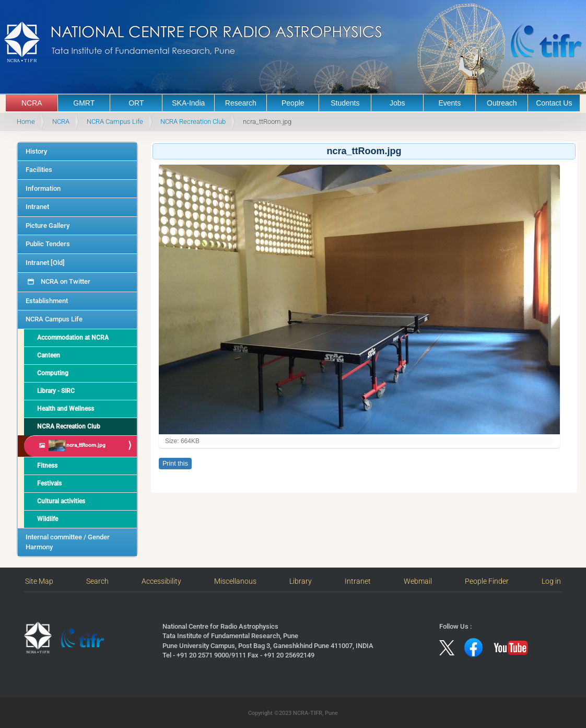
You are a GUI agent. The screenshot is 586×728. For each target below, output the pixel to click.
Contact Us (554, 103)
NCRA (61, 122)
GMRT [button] (84, 103)
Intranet (37, 207)
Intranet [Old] (45, 263)
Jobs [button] (397, 103)
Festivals (49, 483)
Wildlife (48, 519)
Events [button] (449, 103)
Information (43, 188)
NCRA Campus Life (115, 122)
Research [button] (241, 103)
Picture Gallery (48, 226)
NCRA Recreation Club (193, 122)
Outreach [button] (502, 103)
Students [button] (345, 103)
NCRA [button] (32, 103)
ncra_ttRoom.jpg (77, 446)
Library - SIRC (56, 391)
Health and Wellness (66, 409)
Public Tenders (48, 244)
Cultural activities (61, 501)
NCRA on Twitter (65, 281)
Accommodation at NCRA (73, 338)
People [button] (293, 103)
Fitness (47, 466)
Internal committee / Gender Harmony (68, 542)
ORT (136, 103)
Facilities (39, 170)
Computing (53, 373)
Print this (175, 464)
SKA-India (188, 103)
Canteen (49, 355)
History (36, 151)
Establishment (47, 301)
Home (26, 122)
